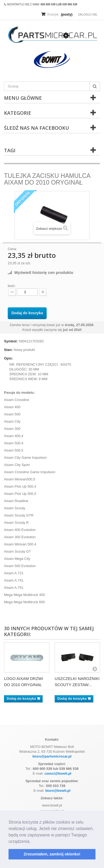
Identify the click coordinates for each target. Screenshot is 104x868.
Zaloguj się (87, 14)
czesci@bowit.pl (58, 773)
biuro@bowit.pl (58, 791)
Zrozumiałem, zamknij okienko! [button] (52, 854)
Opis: (8, 358)
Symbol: (11, 341)
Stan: (8, 350)
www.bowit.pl (52, 805)
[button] (33, 842)
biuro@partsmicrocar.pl (52, 756)
